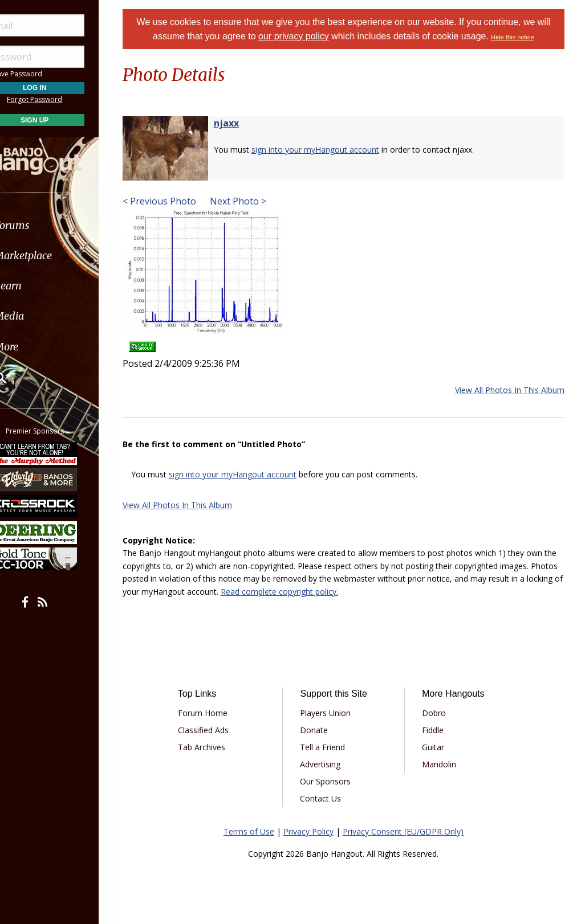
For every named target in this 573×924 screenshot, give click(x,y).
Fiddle (438, 730)
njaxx (241, 123)
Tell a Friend (332, 747)
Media (39, 316)
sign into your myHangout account (330, 150)
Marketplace (53, 255)
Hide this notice (520, 37)
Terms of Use (256, 831)
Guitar (438, 747)
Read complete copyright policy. (339, 592)
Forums (42, 225)
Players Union (335, 713)
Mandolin (444, 764)
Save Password (43, 74)
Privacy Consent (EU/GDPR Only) (411, 831)
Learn (38, 286)
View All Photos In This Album (510, 390)
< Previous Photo (174, 201)
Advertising (330, 764)
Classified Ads (216, 730)
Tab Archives (215, 747)
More (36, 347)
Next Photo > (251, 201)
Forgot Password (64, 99)
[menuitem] (64, 225)
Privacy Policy (316, 831)
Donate (324, 730)
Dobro (439, 713)
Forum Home (216, 713)
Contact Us (330, 798)
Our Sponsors (335, 781)
